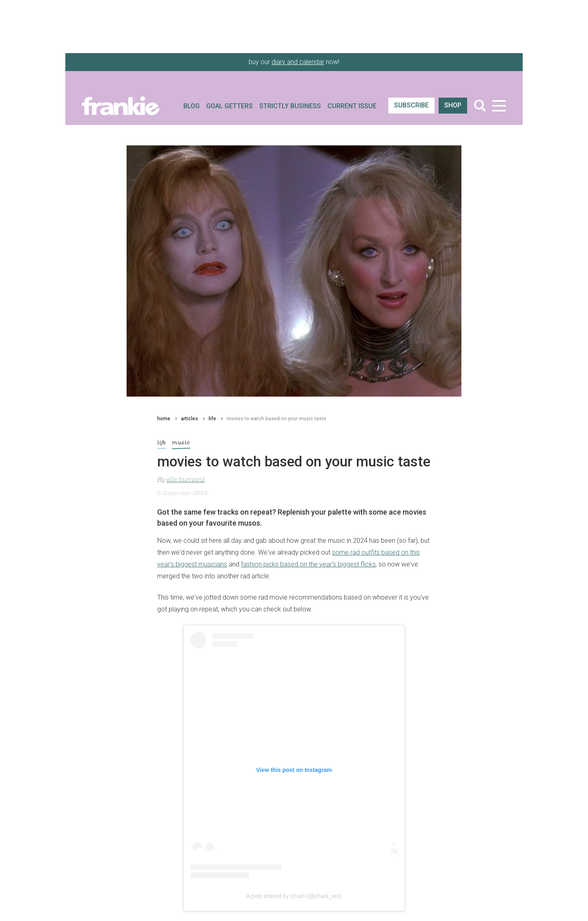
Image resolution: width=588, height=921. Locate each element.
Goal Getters (229, 106)
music (181, 444)
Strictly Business (290, 106)
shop (453, 105)
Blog (192, 106)
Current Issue (352, 106)
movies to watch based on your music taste (276, 419)
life (212, 419)
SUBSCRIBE (411, 105)
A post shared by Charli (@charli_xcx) (294, 896)
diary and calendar (298, 62)
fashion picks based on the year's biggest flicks (308, 564)
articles (189, 419)
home (164, 419)
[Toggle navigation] (499, 106)
